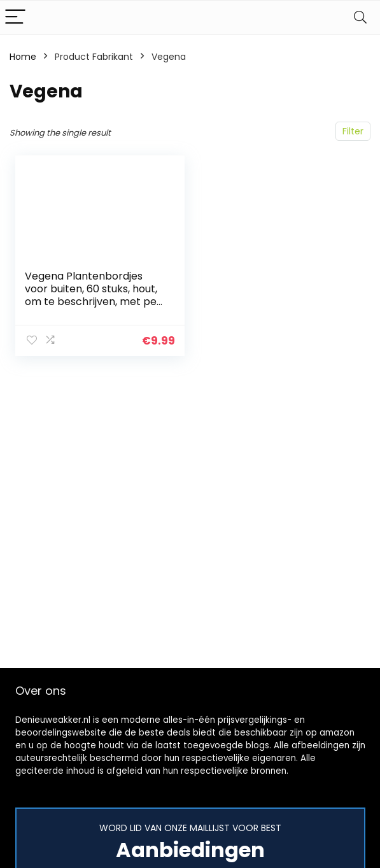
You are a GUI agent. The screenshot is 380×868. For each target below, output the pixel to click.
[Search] (360, 18)
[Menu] (15, 18)
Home (23, 57)
